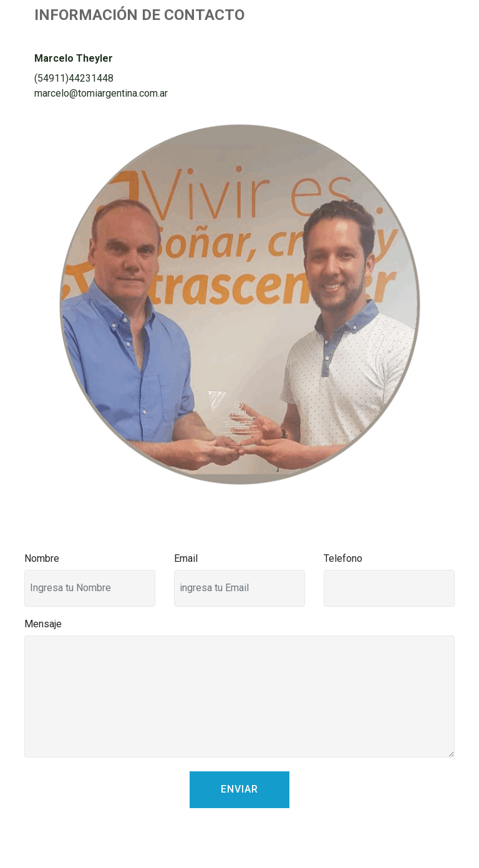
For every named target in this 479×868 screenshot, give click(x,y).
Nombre (42, 558)
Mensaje (43, 624)
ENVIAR (239, 789)
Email (186, 558)
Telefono (343, 558)
